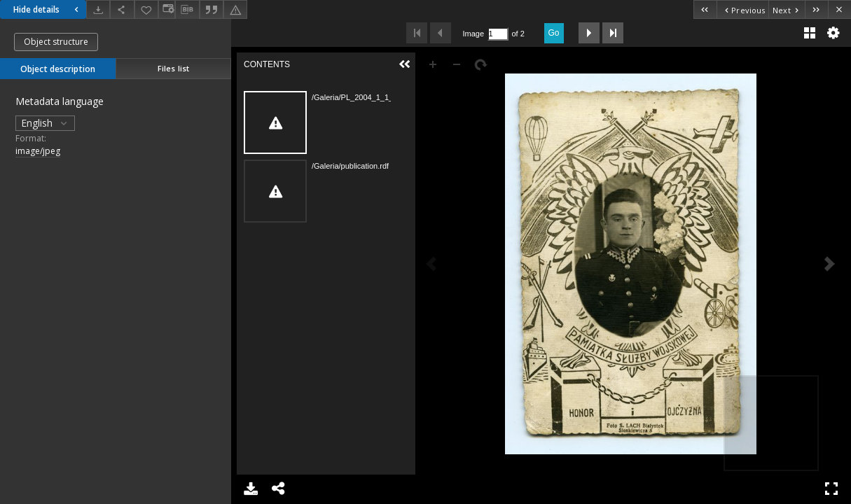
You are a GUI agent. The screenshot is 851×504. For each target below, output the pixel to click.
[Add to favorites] (146, 9)
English (45, 123)
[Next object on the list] (787, 9)
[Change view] (167, 9)
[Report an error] (235, 9)
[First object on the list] (705, 9)
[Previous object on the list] (742, 9)
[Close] (839, 9)
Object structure (56, 42)
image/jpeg (38, 151)
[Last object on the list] (816, 9)
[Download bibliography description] (187, 10)
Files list (173, 68)
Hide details (48, 9)
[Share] (122, 9)
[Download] (98, 9)
